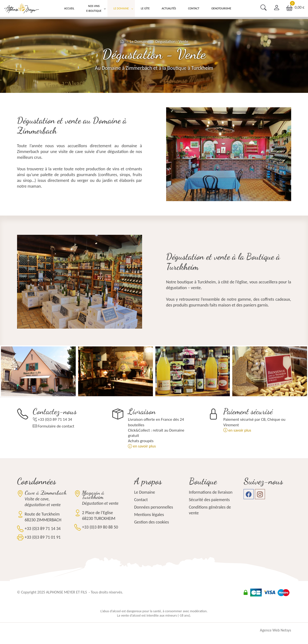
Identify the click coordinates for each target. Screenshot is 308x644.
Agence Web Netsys (275, 630)
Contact (194, 8)
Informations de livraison (211, 492)
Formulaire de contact (56, 426)
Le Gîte (145, 8)
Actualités (169, 8)
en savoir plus (142, 446)
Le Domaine (121, 8)
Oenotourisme (221, 8)
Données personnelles (154, 507)
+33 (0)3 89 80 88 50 (100, 527)
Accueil (69, 8)
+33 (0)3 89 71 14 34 (55, 419)
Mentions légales (149, 515)
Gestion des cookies (151, 522)
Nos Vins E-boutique (94, 8)
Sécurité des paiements (209, 500)
